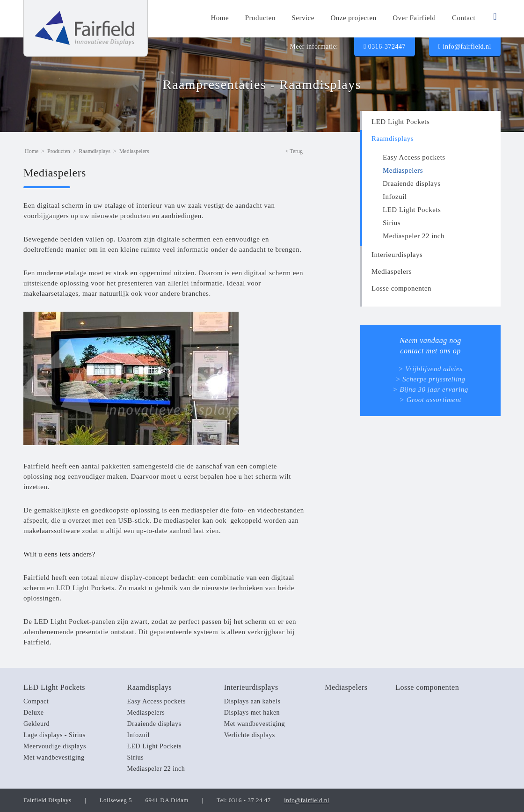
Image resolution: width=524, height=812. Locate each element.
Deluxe (33, 713)
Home (32, 151)
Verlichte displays (250, 735)
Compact (36, 701)
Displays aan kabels (252, 701)
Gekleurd (36, 724)
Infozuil (395, 197)
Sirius (392, 223)
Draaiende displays (412, 183)
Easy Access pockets (414, 157)
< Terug (294, 151)
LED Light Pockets (400, 122)
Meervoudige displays (55, 746)
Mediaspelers (403, 170)
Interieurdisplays (397, 255)
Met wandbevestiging (54, 757)
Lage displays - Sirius (55, 735)
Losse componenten (401, 288)
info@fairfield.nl (465, 47)
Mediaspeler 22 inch (414, 236)
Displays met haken (252, 713)
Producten (59, 151)
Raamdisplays (393, 139)
